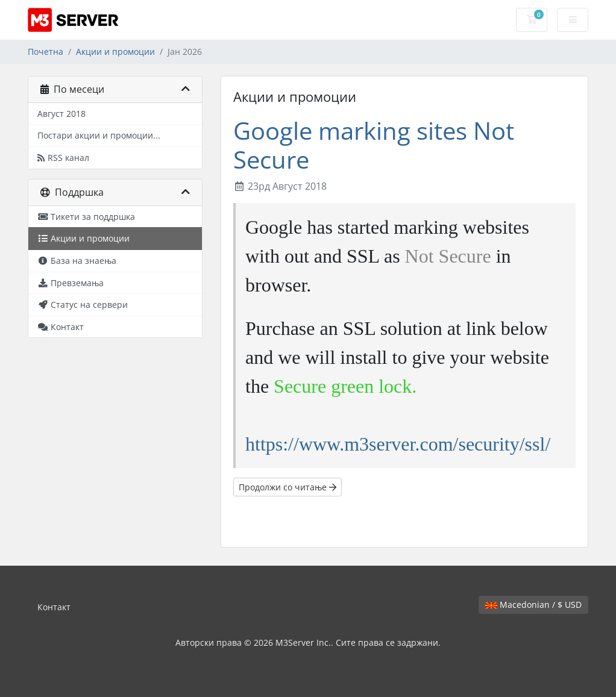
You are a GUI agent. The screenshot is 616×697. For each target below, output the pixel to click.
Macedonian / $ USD (533, 605)
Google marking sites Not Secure (374, 145)
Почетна (46, 52)
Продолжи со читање (288, 487)
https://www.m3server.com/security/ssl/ (398, 444)
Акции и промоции (115, 52)
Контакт (54, 607)
